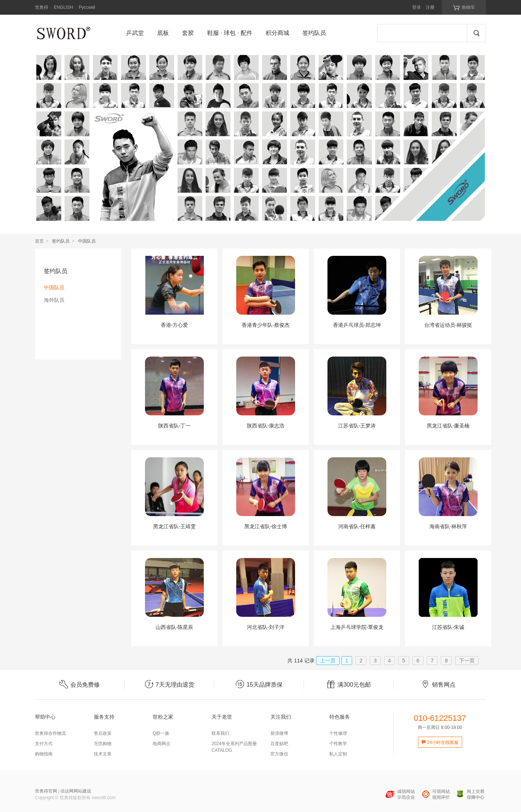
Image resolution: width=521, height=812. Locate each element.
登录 (417, 7)
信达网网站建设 (76, 791)
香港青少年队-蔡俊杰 (266, 325)
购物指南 (44, 754)
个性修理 (338, 733)
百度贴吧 (279, 744)
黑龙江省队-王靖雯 (175, 526)
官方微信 (279, 754)
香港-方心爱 (175, 325)
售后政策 (103, 733)
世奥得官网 (46, 791)
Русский (87, 7)
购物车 (464, 7)
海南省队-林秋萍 (448, 526)
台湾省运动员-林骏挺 (448, 325)
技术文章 (103, 754)
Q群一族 (161, 733)
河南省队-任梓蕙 (357, 526)
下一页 (467, 661)
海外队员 (54, 300)
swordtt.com (104, 798)
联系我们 (220, 733)
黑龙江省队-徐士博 (266, 526)
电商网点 (162, 744)
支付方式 (44, 744)
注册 (430, 7)
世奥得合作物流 (50, 733)
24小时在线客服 (440, 743)
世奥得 (42, 7)
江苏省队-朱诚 (448, 627)
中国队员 (54, 287)
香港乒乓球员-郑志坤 (357, 325)
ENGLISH (63, 7)
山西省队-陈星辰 (175, 627)
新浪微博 (279, 733)
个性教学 (338, 744)
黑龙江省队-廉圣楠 (448, 426)
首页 (39, 241)
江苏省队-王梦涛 (357, 426)
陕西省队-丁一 (175, 426)
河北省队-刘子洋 (266, 627)
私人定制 (338, 754)
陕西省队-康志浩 (266, 426)
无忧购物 (103, 744)
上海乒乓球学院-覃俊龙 (357, 627)
